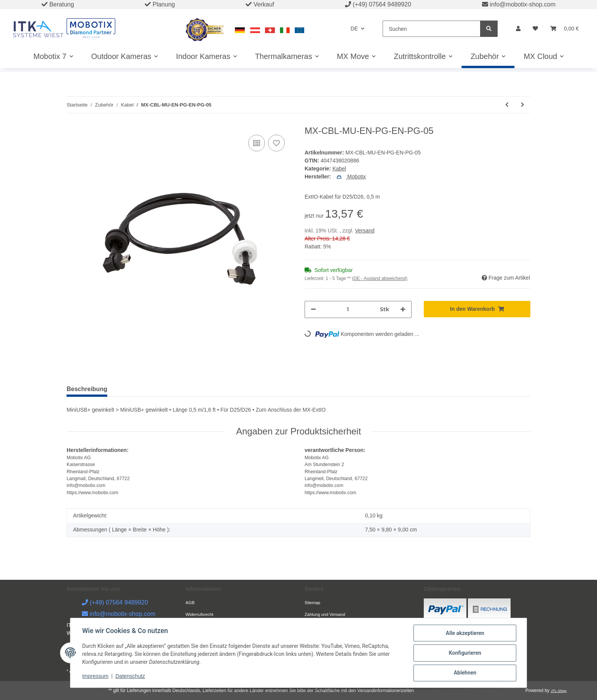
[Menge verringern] (313, 309)
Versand (365, 231)
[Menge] (348, 309)
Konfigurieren (464, 653)
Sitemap (312, 603)
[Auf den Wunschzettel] (276, 143)
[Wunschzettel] (535, 29)
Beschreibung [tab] (87, 389)
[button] (518, 29)
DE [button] (354, 29)
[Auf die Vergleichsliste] (257, 143)
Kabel (339, 169)
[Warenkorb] (564, 29)
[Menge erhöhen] (403, 309)
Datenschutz (131, 676)
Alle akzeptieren (464, 633)
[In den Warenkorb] (477, 309)
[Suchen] (432, 29)
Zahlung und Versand (325, 614)
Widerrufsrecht (200, 614)
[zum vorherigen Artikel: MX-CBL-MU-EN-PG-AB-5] (507, 105)
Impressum (96, 676)
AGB (190, 603)
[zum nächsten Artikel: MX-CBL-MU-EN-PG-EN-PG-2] (523, 105)
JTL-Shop (559, 691)
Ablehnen (464, 673)
